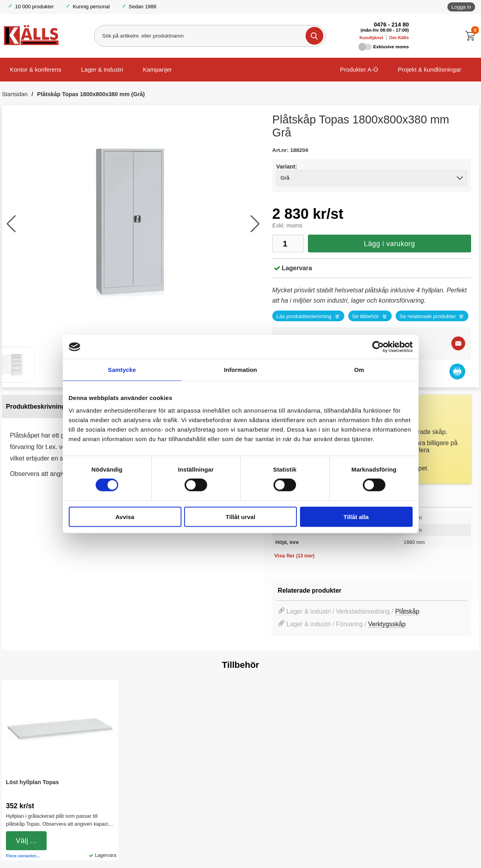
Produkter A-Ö (359, 69)
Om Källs (399, 38)
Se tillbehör (366, 316)
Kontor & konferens (36, 69)
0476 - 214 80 (391, 25)
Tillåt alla (356, 516)
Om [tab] (359, 370)
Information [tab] (241, 370)
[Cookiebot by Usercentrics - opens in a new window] (378, 347)
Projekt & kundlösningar (430, 69)
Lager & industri (102, 69)
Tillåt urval (240, 516)
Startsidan (15, 94)
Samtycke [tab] (122, 370)
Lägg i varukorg (390, 244)
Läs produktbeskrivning (304, 316)
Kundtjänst (371, 38)
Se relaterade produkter (428, 316)
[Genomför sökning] (314, 36)
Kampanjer (157, 69)
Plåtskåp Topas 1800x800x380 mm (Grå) (91, 94)
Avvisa (125, 516)
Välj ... (26, 841)
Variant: (287, 167)
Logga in (461, 7)
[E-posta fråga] (458, 344)
